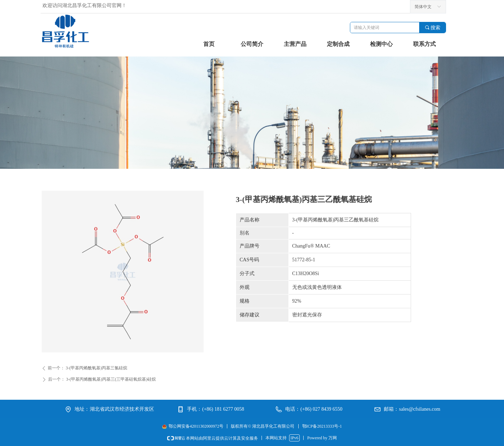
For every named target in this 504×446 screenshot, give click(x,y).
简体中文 (423, 7)
